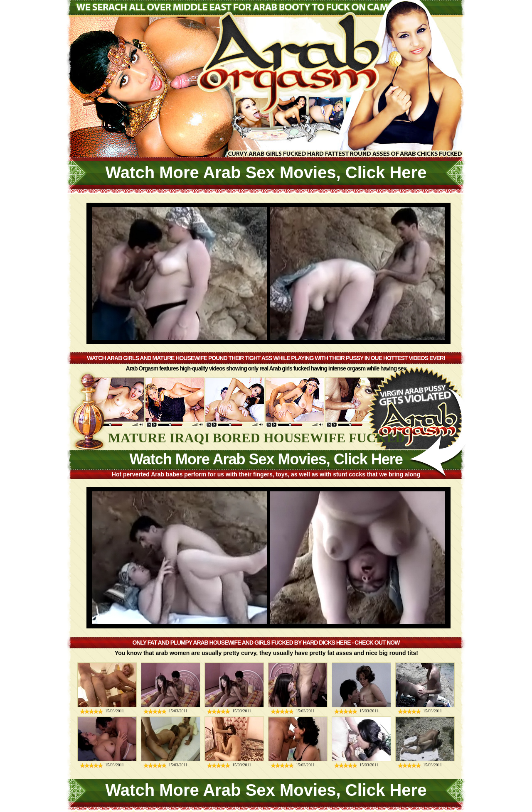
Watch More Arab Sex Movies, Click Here (266, 172)
